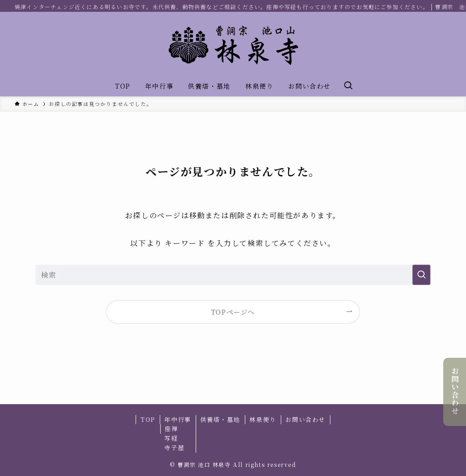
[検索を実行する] (421, 275)
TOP (148, 419)
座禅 (171, 428)
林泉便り (263, 419)
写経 (171, 438)
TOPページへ (233, 312)
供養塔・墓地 (220, 419)
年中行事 (177, 419)
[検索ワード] (233, 275)
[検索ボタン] (348, 86)
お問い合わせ (455, 391)
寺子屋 (174, 448)
